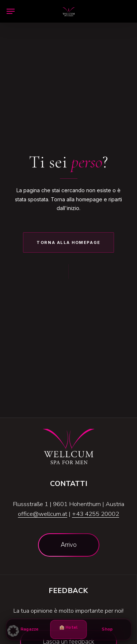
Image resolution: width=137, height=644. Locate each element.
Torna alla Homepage (68, 242)
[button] (11, 11)
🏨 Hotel (69, 630)
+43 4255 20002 (96, 514)
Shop (107, 629)
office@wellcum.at (43, 514)
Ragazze (30, 629)
